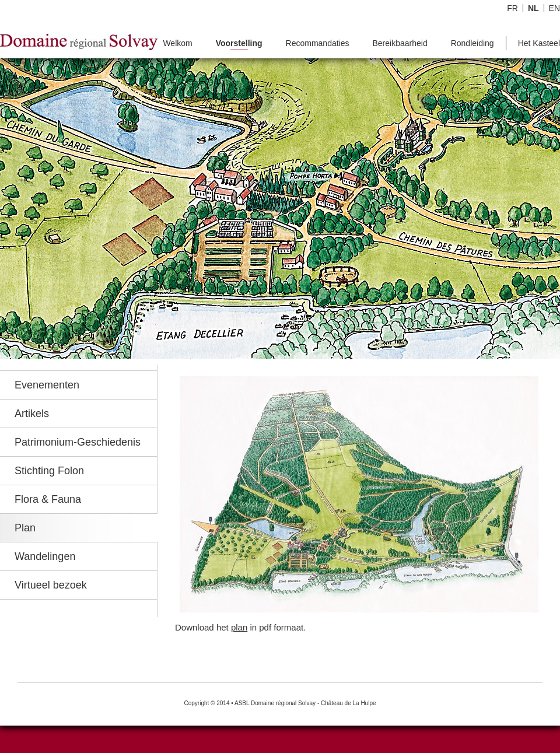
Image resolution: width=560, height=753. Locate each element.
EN (554, 8)
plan (239, 627)
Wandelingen (45, 556)
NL (533, 8)
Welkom (177, 43)
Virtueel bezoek (51, 585)
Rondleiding (473, 43)
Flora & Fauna (48, 499)
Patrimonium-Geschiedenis (78, 442)
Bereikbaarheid (400, 43)
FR (512, 8)
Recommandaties (318, 43)
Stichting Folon (49, 471)
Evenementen (47, 385)
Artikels (32, 414)
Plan (25, 528)
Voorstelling (239, 43)
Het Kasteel (539, 43)
